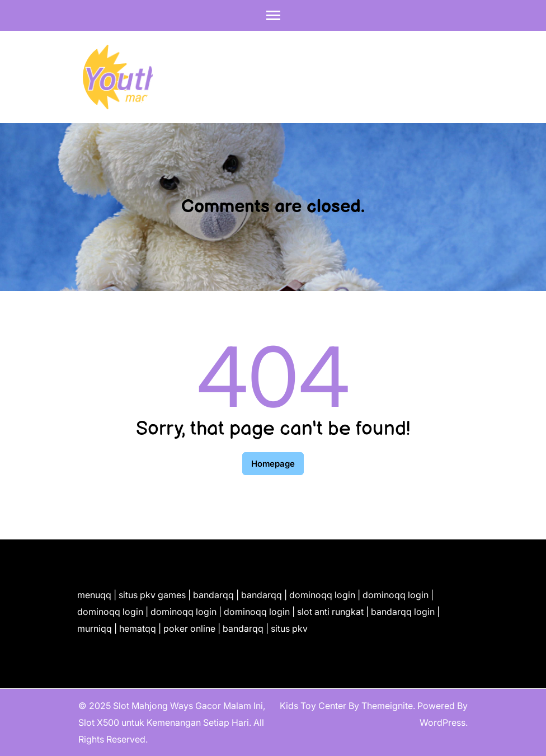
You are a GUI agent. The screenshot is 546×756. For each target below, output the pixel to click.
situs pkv (289, 628)
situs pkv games (152, 595)
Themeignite (387, 706)
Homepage (273, 464)
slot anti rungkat (330, 612)
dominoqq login (322, 595)
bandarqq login (403, 612)
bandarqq (213, 595)
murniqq (95, 628)
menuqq (94, 595)
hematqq (138, 628)
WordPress (443, 722)
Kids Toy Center (313, 706)
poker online (189, 628)
